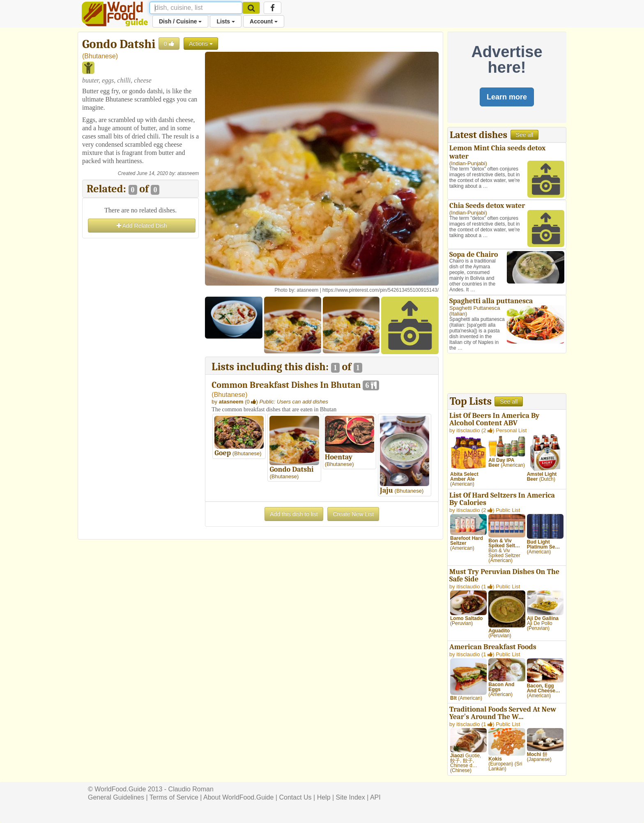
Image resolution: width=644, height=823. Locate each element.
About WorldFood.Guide (238, 797)
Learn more (507, 97)
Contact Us (295, 797)
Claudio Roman (191, 789)
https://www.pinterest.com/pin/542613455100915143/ (381, 290)
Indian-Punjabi (468, 163)
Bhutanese (100, 56)
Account (264, 21)
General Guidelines (116, 797)
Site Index (351, 797)
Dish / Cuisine (180, 21)
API (375, 797)
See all (525, 135)
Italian (458, 314)
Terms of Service (174, 797)
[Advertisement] (140, 364)
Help (324, 797)
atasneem (188, 173)
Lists (226, 21)
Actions (201, 44)
